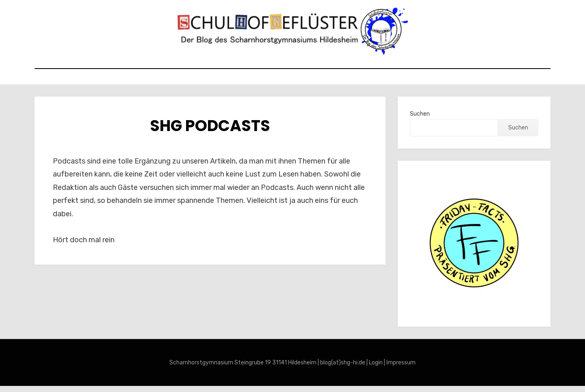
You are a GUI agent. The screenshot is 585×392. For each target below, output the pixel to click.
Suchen (420, 120)
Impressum (401, 369)
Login (376, 369)
